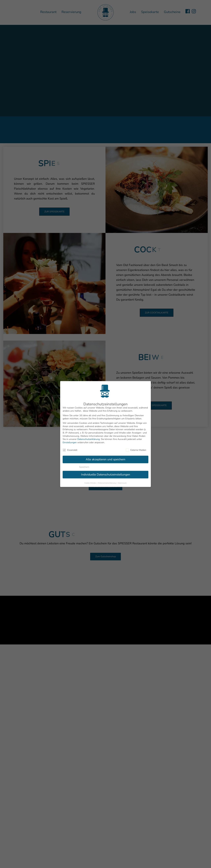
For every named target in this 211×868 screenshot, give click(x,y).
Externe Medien (136, 447)
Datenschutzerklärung (89, 436)
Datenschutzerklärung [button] (107, 480)
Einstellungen (70, 439)
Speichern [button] (84, 464)
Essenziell (70, 447)
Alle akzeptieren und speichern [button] (105, 456)
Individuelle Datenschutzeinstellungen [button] (106, 471)
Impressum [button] (122, 480)
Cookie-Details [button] (90, 480)
